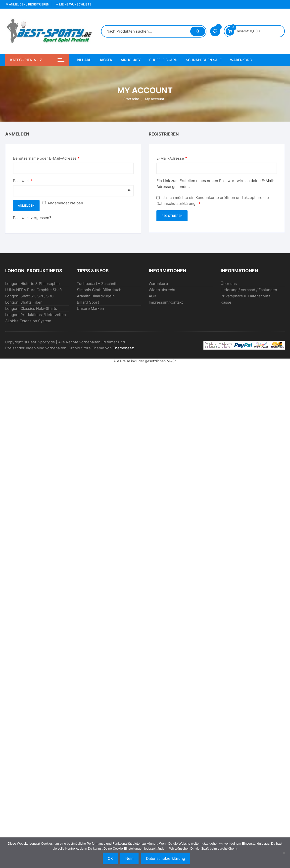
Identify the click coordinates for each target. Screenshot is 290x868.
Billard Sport (88, 302)
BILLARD (84, 60)
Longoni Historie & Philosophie (32, 284)
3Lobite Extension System (28, 321)
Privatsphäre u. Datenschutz (245, 296)
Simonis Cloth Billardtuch (99, 290)
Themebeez (123, 348)
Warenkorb (241, 60)
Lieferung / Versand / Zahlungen (249, 290)
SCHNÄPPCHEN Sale (204, 60)
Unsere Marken (90, 308)
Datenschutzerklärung (176, 204)
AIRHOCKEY (131, 60)
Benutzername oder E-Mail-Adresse (46, 158)
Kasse (226, 302)
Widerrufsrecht (162, 290)
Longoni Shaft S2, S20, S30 (29, 296)
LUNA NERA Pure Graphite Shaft (34, 290)
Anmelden (26, 206)
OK (110, 858)
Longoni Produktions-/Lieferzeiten (36, 315)
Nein (129, 858)
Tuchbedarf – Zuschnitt (97, 284)
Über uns (229, 284)
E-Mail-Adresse (172, 158)
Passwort (23, 181)
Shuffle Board (163, 60)
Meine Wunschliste (73, 4)
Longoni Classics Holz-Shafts (31, 308)
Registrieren (172, 216)
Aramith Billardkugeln (96, 296)
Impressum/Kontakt (166, 302)
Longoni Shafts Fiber (24, 302)
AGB (152, 296)
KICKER (106, 60)
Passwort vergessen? (32, 218)
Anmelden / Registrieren (27, 4)
